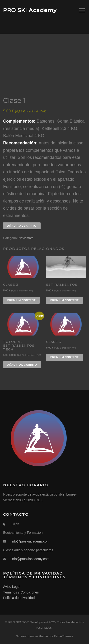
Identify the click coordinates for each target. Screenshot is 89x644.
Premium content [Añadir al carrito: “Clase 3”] (21, 300)
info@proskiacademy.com (30, 541)
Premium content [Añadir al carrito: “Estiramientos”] (64, 300)
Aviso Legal (12, 587)
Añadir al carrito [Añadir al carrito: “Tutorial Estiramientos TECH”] (22, 365)
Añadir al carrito (22, 226)
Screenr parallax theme (32, 636)
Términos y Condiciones (21, 592)
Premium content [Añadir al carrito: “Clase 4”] (64, 357)
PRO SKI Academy (30, 10)
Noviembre (26, 238)
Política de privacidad (19, 598)
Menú (82, 10)
